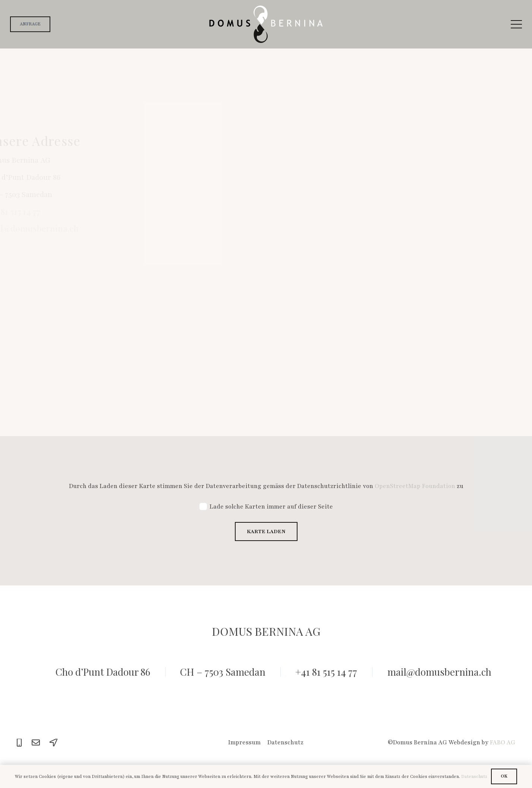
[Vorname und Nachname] (371, 168)
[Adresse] (322, 231)
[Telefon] (419, 200)
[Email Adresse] (322, 200)
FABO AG (503, 742)
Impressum (244, 742)
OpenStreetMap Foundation (415, 486)
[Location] (54, 743)
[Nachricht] (371, 280)
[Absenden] (306, 373)
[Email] (36, 743)
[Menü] (517, 24)
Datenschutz (285, 742)
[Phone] (19, 743)
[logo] (266, 24)
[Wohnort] (419, 231)
